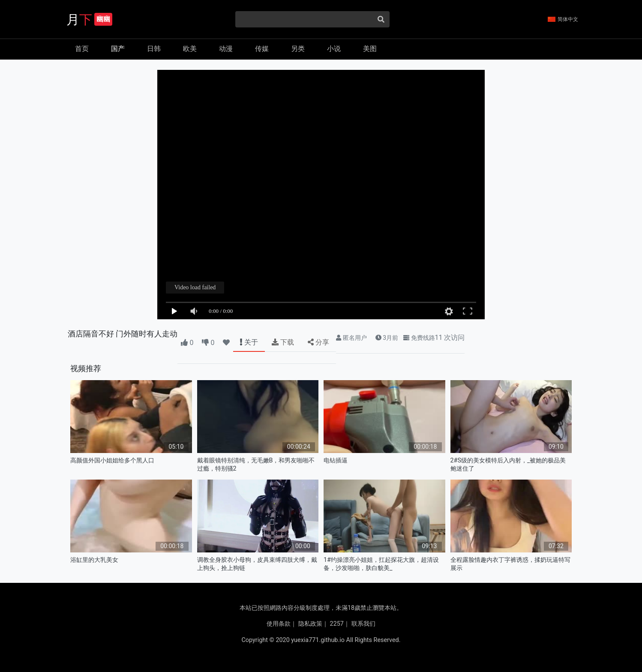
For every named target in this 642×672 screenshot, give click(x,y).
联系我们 (363, 624)
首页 (82, 49)
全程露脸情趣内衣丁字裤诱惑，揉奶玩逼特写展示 (510, 564)
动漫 (226, 49)
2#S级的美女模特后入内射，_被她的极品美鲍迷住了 (508, 465)
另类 (298, 49)
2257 (337, 624)
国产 (118, 49)
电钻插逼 (336, 460)
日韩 (154, 49)
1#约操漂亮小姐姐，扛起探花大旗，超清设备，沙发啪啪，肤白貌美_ (381, 564)
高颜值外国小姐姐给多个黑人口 (112, 460)
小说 (334, 49)
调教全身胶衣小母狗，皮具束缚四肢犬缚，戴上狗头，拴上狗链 (257, 564)
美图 (370, 49)
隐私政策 (310, 624)
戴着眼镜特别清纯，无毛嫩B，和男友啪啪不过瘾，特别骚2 (256, 465)
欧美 (190, 49)
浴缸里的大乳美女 (94, 560)
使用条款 (279, 624)
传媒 (262, 49)
